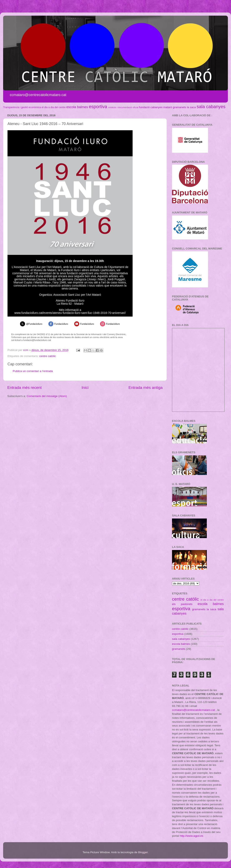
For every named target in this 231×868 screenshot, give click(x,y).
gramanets (180, 107)
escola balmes (77, 107)
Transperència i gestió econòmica (22, 107)
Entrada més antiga (146, 388)
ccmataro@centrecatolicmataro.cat (193, 710)
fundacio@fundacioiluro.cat (37, 340)
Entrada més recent (24, 388)
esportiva (98, 107)
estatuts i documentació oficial (123, 107)
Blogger (143, 852)
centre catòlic (48, 356)
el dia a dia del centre (53, 107)
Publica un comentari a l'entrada (33, 371)
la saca (191, 107)
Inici (85, 388)
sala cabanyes (211, 107)
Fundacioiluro (61, 324)
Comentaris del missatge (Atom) (47, 396)
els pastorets (182, 604)
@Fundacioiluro (34, 324)
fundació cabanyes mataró (156, 107)
